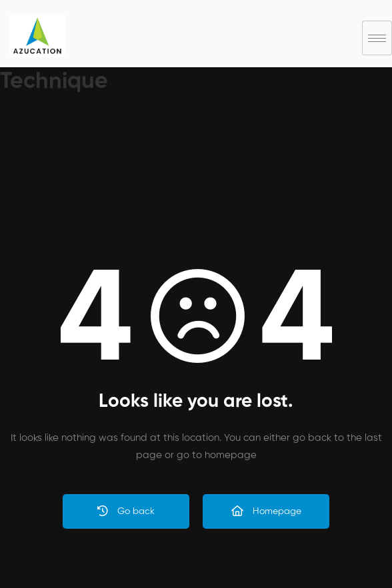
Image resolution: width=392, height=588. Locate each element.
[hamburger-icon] (377, 38)
